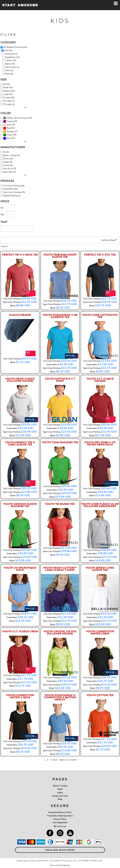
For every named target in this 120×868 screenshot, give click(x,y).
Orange (10, 131)
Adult (60, 789)
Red (9, 128)
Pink (9, 125)
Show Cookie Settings (60, 865)
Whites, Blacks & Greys (17, 118)
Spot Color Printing (12, 302)
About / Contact (60, 786)
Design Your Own (60, 796)
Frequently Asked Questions (60, 816)
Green (9, 135)
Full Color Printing (12, 299)
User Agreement (60, 822)
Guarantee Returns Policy (60, 812)
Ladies (60, 793)
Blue (9, 138)
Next (55, 760)
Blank (13, 306)
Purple (10, 121)
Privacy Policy (60, 819)
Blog (60, 799)
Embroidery (52, 365)
